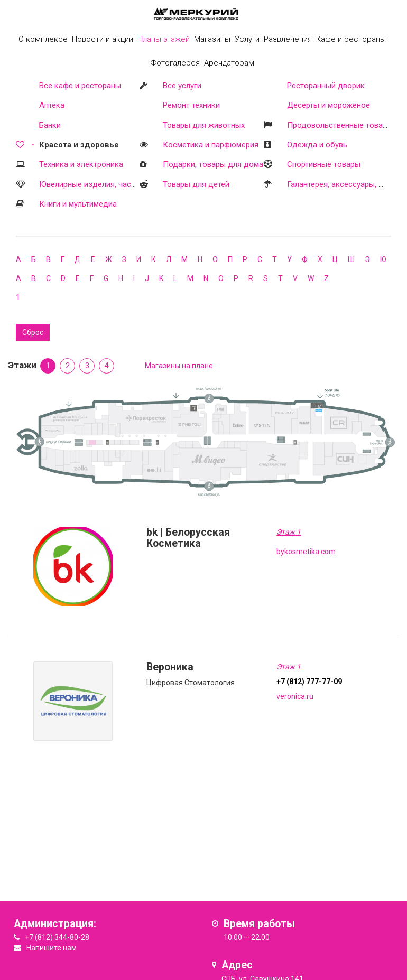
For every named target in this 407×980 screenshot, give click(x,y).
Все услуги (182, 86)
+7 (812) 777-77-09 (309, 682)
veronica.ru (295, 696)
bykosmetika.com (306, 552)
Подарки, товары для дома (213, 164)
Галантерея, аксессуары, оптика (345, 184)
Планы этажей (164, 39)
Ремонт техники (191, 105)
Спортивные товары (324, 164)
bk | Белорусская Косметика (188, 538)
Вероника (170, 667)
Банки (50, 125)
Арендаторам (229, 63)
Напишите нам (52, 948)
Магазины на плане (179, 366)
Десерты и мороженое (329, 105)
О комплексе (43, 39)
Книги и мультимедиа (78, 204)
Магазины (212, 39)
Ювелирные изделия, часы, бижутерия (109, 184)
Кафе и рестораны (351, 39)
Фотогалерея (175, 63)
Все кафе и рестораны (80, 86)
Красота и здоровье (79, 145)
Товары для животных (204, 125)
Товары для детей (196, 184)
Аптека (52, 105)
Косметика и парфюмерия (211, 145)
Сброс (33, 332)
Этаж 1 (289, 532)
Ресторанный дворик (326, 86)
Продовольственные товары (340, 125)
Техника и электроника (81, 164)
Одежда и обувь (317, 145)
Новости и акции (103, 39)
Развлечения (288, 39)
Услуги (247, 39)
